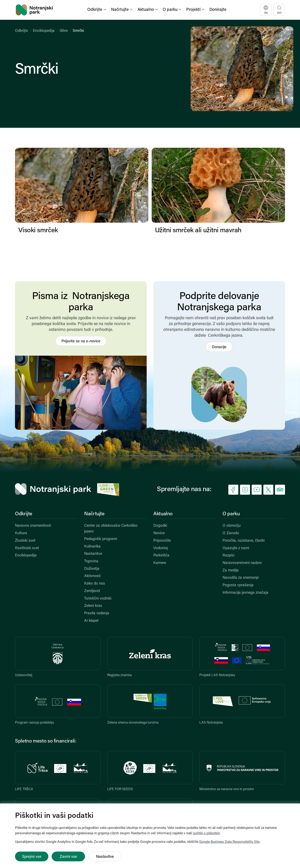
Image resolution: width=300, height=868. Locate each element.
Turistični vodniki (98, 599)
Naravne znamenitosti (33, 526)
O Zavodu (231, 533)
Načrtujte (94, 514)
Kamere (160, 563)
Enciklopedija (44, 31)
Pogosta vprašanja (238, 585)
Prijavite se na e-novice (81, 341)
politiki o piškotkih (206, 833)
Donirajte (218, 10)
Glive (64, 31)
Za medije (231, 571)
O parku (231, 514)
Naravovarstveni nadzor (242, 563)
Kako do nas (95, 584)
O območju (232, 526)
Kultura (21, 533)
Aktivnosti (92, 576)
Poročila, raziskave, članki (244, 541)
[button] (97, 10)
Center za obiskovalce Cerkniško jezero (111, 529)
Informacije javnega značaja (245, 593)
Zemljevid (92, 591)
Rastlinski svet (27, 548)
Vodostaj (161, 548)
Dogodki (160, 526)
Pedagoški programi (101, 539)
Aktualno (163, 514)
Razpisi (228, 556)
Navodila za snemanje (241, 578)
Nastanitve (93, 554)
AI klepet (91, 621)
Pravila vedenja (97, 613)
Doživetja (92, 569)
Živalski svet (25, 541)
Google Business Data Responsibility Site (229, 842)
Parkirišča (161, 556)
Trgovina (91, 561)
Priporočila (162, 541)
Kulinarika (92, 547)
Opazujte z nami (236, 548)
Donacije (219, 347)
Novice (159, 533)
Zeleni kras (93, 606)
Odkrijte (21, 31)
